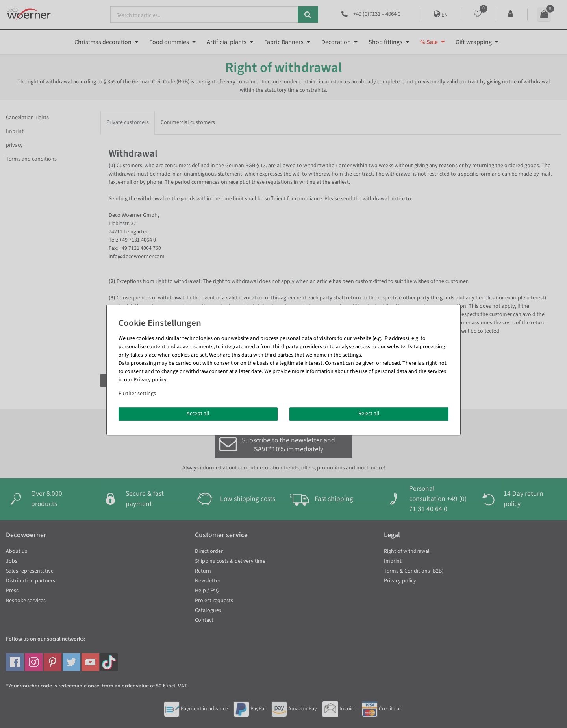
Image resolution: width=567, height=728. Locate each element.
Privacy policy (150, 380)
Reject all (369, 414)
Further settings (137, 394)
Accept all (198, 414)
